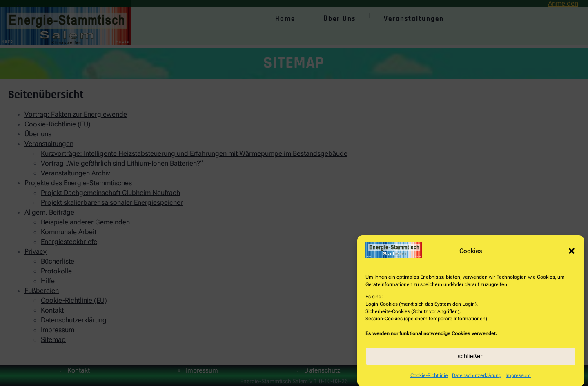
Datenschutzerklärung (477, 378)
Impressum (518, 378)
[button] (572, 254)
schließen (470, 359)
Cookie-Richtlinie (429, 378)
